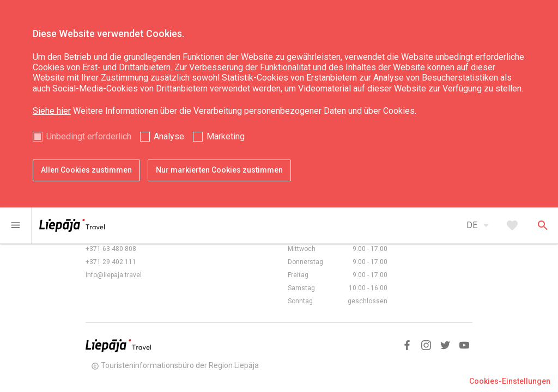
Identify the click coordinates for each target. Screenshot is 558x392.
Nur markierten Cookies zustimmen (219, 170)
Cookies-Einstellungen (510, 381)
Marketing (226, 136)
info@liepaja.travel (114, 275)
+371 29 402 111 (111, 262)
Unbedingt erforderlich (89, 136)
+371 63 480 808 (111, 249)
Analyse (169, 136)
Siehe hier (52, 111)
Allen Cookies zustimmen (86, 170)
